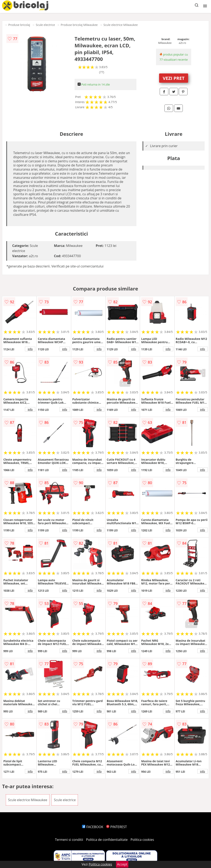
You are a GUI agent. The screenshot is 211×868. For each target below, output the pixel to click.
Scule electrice (45, 25)
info (30, 349)
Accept (122, 864)
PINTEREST (116, 827)
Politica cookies (142, 840)
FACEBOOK (93, 827)
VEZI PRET (174, 78)
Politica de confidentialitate (107, 840)
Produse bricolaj (19, 25)
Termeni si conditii (69, 840)
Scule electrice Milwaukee (121, 25)
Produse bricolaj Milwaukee (79, 25)
